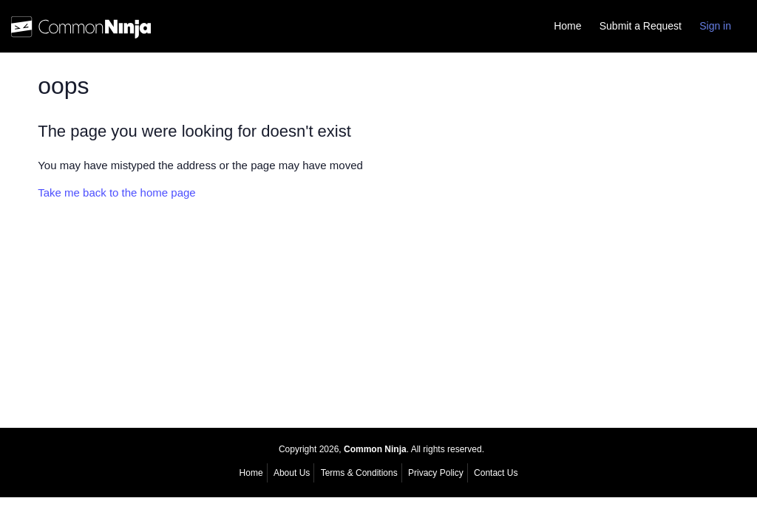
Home (567, 26)
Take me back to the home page (116, 192)
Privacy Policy (436, 473)
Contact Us (496, 473)
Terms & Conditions (359, 473)
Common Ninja (375, 449)
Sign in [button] (715, 26)
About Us (292, 473)
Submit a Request (641, 26)
